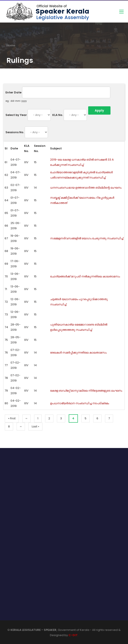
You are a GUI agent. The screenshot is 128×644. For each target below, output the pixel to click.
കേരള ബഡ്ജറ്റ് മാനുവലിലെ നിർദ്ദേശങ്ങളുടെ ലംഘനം (86, 391)
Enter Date (13, 92)
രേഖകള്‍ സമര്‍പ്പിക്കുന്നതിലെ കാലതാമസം (78, 353)
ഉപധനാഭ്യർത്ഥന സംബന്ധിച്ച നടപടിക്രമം (80, 403)
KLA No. (58, 115)
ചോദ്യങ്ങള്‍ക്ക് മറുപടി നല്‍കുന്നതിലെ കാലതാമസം (85, 276)
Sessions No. (15, 132)
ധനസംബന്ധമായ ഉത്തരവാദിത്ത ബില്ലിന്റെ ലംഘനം (86, 188)
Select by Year (16, 115)
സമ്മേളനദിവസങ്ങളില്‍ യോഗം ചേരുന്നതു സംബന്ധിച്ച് (87, 238)
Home (11, 45)
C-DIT (73, 635)
